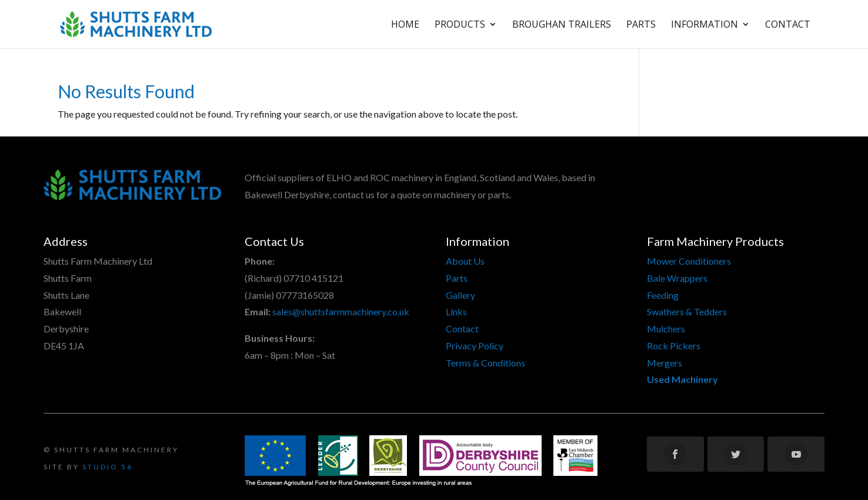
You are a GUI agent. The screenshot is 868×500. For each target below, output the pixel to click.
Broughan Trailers (562, 25)
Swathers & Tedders (687, 311)
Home (405, 25)
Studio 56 (108, 467)
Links (456, 311)
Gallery (460, 295)
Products (460, 25)
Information (705, 25)
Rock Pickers (674, 346)
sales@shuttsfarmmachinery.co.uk (341, 311)
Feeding (663, 295)
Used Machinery (682, 379)
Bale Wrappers (677, 278)
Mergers (665, 363)
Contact (788, 25)
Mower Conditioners (689, 261)
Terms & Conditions (485, 363)
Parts (641, 25)
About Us (465, 261)
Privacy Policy (475, 346)
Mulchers (666, 329)
